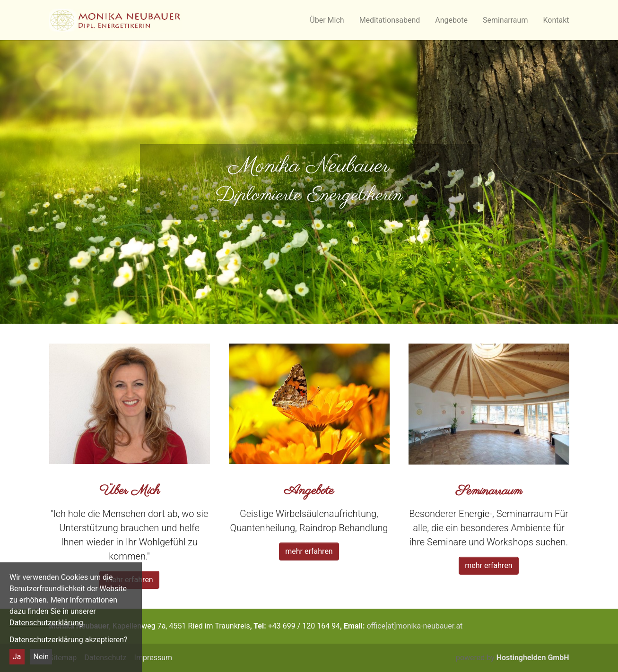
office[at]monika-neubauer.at (414, 626)
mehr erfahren (309, 551)
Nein (41, 657)
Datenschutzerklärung (46, 623)
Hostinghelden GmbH (533, 658)
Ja (17, 657)
